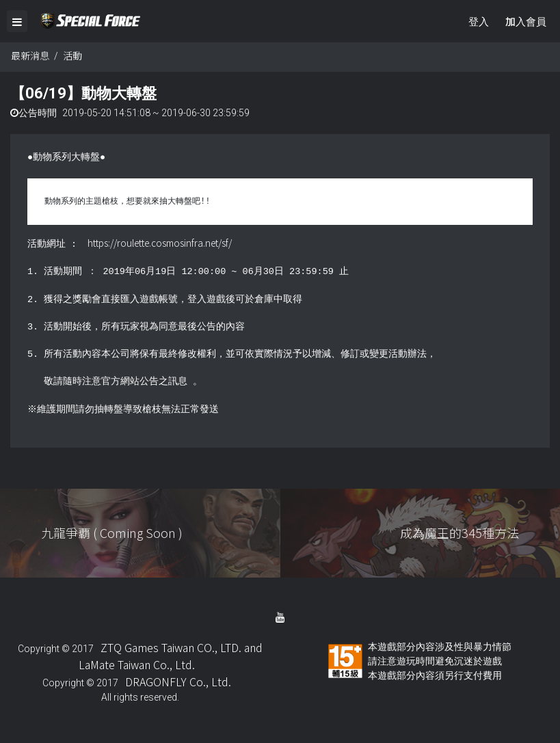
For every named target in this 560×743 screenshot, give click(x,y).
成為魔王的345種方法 (459, 534)
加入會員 (526, 21)
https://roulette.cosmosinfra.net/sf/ (160, 244)
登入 (479, 21)
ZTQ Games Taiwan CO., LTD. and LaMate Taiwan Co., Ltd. (171, 657)
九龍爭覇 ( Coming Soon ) (112, 534)
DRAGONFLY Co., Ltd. (178, 682)
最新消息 (30, 57)
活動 (72, 57)
